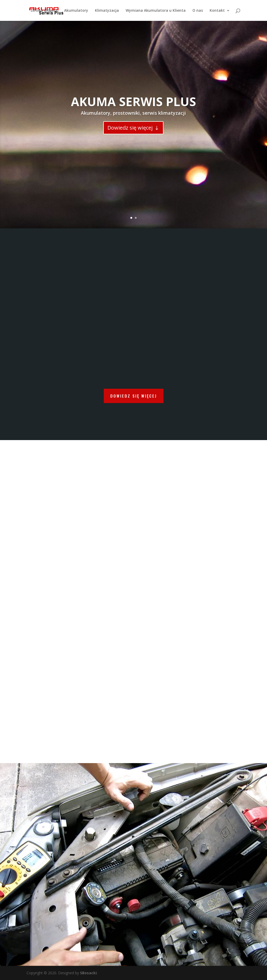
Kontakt (217, 11)
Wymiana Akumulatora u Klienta (156, 11)
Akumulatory (76, 11)
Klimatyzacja (107, 11)
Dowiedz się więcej (130, 128)
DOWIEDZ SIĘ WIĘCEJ (134, 396)
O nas (198, 11)
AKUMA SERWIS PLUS (133, 101)
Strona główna (44, 11)
